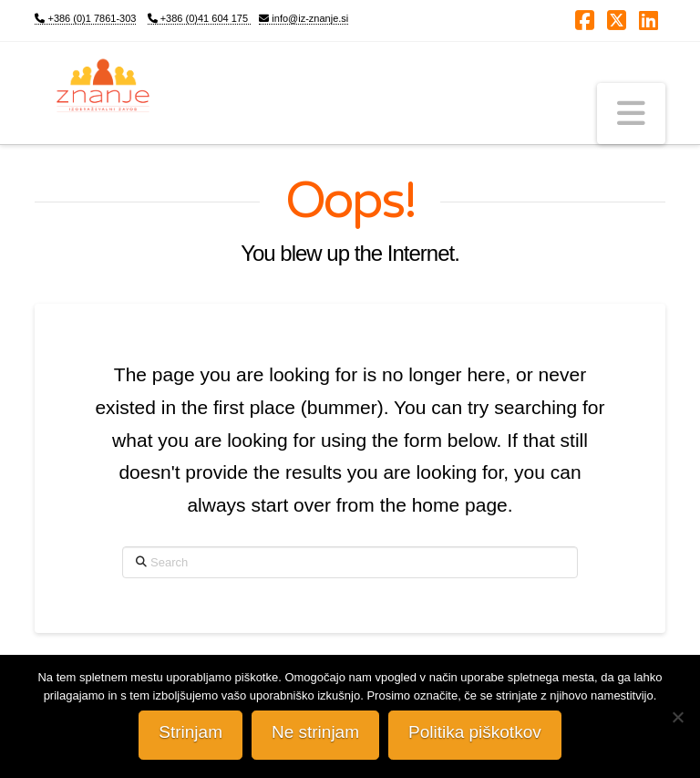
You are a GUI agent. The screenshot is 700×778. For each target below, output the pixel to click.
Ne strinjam (315, 732)
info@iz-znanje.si (304, 18)
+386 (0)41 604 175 (199, 18)
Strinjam (190, 732)
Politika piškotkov (475, 732)
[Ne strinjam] (677, 717)
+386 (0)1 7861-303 (85, 18)
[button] (631, 114)
